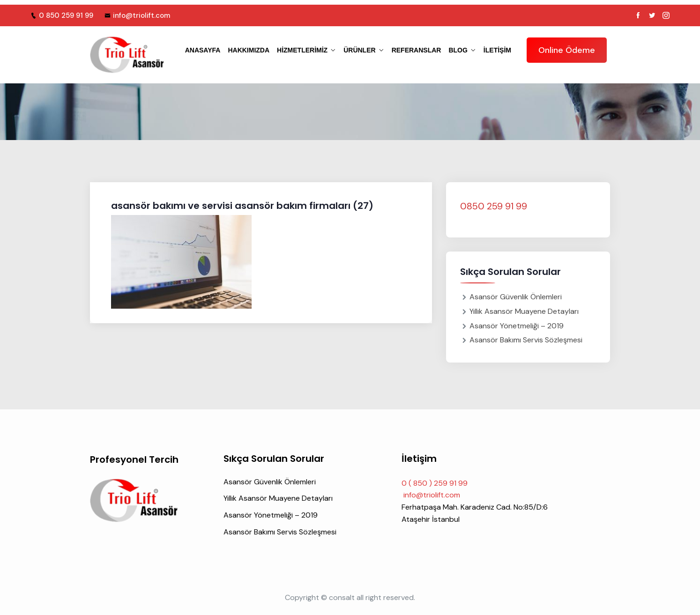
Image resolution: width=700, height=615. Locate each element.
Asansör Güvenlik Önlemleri (516, 297)
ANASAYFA (203, 50)
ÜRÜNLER (359, 50)
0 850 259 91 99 (62, 15)
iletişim (497, 50)
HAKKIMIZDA (249, 50)
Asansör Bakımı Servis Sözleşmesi (526, 340)
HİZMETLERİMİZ (302, 50)
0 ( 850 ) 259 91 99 (435, 483)
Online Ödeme (567, 50)
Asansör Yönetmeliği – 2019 (517, 326)
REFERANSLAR (417, 50)
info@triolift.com (137, 15)
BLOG (458, 50)
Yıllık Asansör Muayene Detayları (524, 311)
